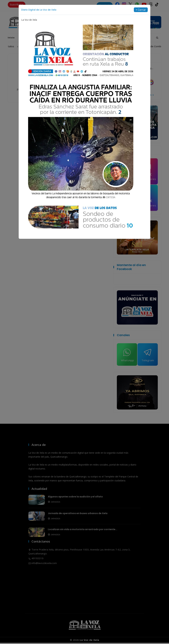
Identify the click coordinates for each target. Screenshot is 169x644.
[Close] (141, 10)
